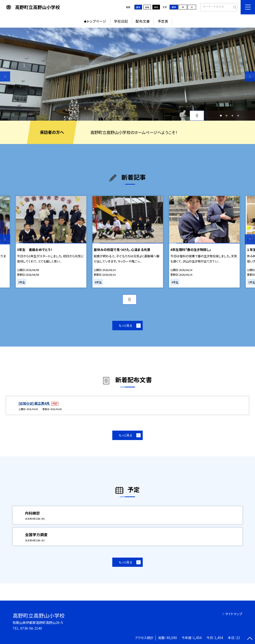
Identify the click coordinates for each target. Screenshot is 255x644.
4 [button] (238, 115)
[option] (127, 74)
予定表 (163, 21)
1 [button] (221, 115)
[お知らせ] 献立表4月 (34, 403)
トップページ (96, 21)
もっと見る (125, 325)
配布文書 (143, 21)
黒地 (156, 7)
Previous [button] (5, 76)
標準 (174, 7)
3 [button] (232, 115)
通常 (138, 7)
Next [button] (250, 76)
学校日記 (121, 21)
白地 (147, 7)
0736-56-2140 (31, 628)
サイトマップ (234, 614)
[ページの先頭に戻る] (250, 639)
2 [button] (227, 115)
